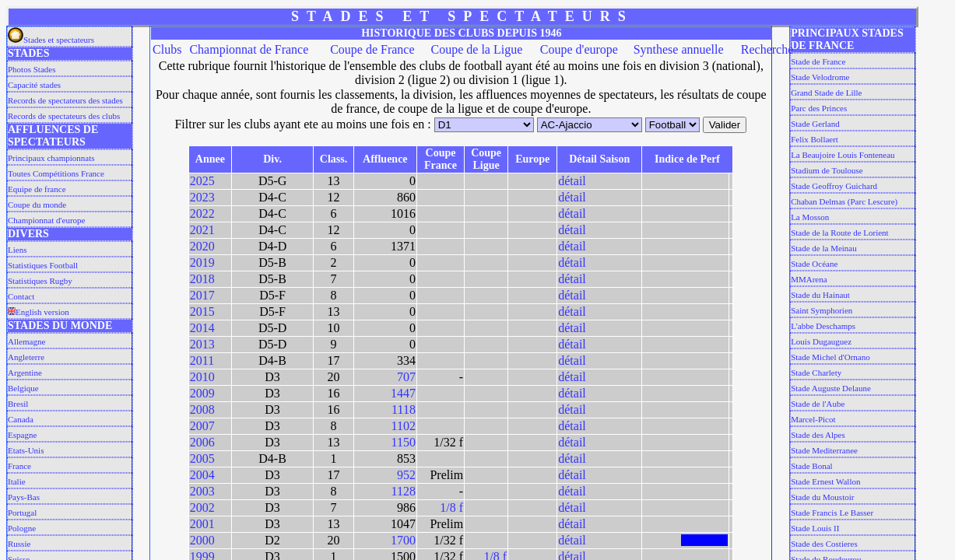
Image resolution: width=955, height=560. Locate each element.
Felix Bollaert (815, 139)
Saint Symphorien (822, 310)
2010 (202, 377)
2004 (202, 475)
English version (39, 312)
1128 (404, 491)
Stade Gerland (815, 124)
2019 (202, 262)
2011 (202, 360)
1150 (404, 442)
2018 (202, 279)
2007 (202, 426)
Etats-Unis (26, 450)
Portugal (22, 513)
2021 (202, 230)
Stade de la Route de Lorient (840, 233)
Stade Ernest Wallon (825, 481)
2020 (202, 246)
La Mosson (810, 217)
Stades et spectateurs (51, 40)
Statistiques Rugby (40, 281)
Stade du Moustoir (822, 497)
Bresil (18, 404)
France (19, 466)
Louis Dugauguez (821, 341)
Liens (17, 250)
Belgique (23, 388)
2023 (202, 197)
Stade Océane (814, 264)
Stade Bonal (811, 466)
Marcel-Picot (813, 419)
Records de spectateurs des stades (65, 100)
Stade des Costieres (824, 544)
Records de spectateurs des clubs (64, 116)
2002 (202, 507)
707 (406, 377)
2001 (202, 524)
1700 (403, 540)
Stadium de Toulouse (827, 170)
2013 (202, 344)
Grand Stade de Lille (826, 93)
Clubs (167, 49)
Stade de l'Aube (818, 404)
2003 (202, 491)
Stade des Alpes (818, 435)
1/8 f (451, 507)
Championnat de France (249, 49)
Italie (17, 481)
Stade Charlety (816, 373)
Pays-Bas (24, 497)
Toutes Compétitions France (56, 173)
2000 (202, 540)
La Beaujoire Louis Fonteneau (843, 155)
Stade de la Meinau (824, 248)
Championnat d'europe (46, 220)
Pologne (22, 528)
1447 (403, 393)
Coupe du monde (37, 205)
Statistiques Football (43, 265)
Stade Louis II (815, 528)
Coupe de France (372, 49)
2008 (202, 409)
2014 (202, 328)
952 (406, 475)
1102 (404, 426)
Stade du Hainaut (820, 295)
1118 (404, 409)
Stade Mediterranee (824, 450)
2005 (202, 458)
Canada (21, 419)
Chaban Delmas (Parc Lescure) (844, 201)
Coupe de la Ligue (477, 49)
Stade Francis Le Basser (832, 513)
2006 (202, 442)
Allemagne (26, 341)
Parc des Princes (819, 108)
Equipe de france (37, 189)
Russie (19, 544)
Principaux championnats (51, 158)
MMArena (809, 279)
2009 (202, 393)
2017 (202, 295)
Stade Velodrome (820, 77)
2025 (202, 181)
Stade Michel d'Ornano (830, 357)
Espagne (22, 435)
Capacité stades (34, 85)
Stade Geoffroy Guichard (834, 186)
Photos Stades (32, 69)
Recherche (767, 49)
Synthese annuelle (679, 49)
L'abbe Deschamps (823, 326)
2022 (202, 213)
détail (572, 181)
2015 (202, 311)
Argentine (25, 373)
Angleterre (26, 357)
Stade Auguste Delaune (831, 388)
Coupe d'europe (579, 49)
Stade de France (818, 61)
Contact (21, 296)
